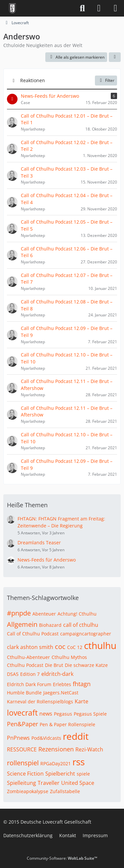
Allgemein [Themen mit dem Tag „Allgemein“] (22, 624)
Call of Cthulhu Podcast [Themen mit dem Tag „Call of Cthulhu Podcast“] (33, 634)
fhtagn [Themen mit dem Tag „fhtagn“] (82, 684)
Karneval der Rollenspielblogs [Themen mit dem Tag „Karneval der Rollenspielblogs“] (40, 702)
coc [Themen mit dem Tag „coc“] (60, 647)
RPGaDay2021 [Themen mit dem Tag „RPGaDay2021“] (56, 763)
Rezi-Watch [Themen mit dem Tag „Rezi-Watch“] (89, 749)
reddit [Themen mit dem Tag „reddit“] (76, 736)
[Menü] (115, 8)
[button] (115, 57)
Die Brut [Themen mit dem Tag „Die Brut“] (54, 665)
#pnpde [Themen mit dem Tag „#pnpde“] (19, 613)
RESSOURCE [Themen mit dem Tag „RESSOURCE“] (22, 749)
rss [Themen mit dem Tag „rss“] (79, 762)
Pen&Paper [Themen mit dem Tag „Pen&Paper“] (22, 724)
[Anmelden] (99, 8)
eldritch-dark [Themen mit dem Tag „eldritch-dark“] (57, 674)
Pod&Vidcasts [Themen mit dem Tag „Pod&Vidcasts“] (46, 738)
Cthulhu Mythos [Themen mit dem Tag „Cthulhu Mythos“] (69, 657)
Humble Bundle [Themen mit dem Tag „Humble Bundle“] (24, 693)
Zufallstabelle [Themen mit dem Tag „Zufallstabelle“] (65, 791)
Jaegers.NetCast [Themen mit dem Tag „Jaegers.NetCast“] (61, 693)
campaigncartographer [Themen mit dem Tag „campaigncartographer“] (86, 634)
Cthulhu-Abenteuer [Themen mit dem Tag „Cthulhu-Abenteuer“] (28, 657)
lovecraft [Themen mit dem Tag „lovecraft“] (22, 713)
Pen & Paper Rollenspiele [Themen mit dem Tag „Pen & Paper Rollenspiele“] (67, 724)
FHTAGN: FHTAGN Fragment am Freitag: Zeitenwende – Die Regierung (61, 522)
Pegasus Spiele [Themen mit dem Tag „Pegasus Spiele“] (90, 714)
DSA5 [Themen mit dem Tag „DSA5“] (13, 674)
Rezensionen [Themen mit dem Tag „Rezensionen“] (56, 749)
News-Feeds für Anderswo (47, 560)
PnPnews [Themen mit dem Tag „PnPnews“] (18, 738)
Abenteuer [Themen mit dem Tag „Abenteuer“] (44, 614)
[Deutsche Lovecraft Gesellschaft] (12, 8)
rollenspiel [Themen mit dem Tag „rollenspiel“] (23, 763)
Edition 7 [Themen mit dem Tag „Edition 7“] (30, 674)
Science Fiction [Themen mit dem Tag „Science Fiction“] (25, 774)
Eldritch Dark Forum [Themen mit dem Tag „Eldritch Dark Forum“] (29, 684)
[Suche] (82, 8)
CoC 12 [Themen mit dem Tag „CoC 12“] (75, 647)
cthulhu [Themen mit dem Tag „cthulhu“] (100, 645)
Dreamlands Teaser (39, 542)
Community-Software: (62, 858)
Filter (106, 80)
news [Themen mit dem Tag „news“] (46, 714)
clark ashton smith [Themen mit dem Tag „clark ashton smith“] (30, 647)
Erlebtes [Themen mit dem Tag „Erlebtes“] (62, 684)
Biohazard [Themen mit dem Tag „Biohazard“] (50, 625)
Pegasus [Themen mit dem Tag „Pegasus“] (63, 714)
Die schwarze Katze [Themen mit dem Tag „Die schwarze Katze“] (86, 665)
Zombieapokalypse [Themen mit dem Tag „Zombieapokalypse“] (28, 791)
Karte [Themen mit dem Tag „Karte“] (82, 701)
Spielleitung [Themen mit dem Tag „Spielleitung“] (21, 783)
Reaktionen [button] (33, 80)
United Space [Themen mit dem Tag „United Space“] (78, 783)
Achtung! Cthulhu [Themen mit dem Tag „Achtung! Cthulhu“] (77, 614)
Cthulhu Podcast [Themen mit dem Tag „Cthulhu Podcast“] (25, 665)
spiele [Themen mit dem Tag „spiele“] (83, 774)
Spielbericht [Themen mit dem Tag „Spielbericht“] (60, 774)
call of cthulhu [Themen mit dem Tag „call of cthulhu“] (81, 625)
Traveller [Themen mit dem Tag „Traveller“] (49, 783)
